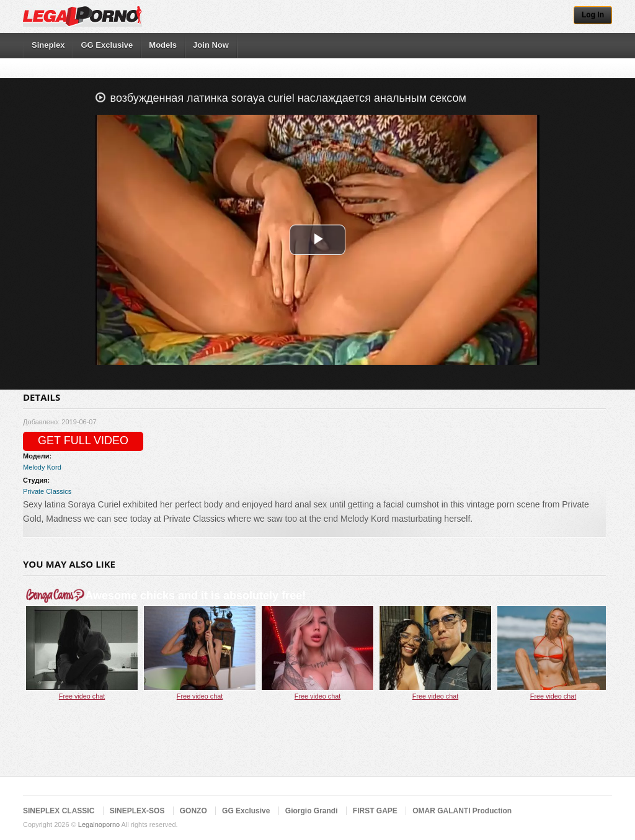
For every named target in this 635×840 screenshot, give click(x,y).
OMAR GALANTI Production (462, 811)
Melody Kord (42, 467)
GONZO (193, 811)
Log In (593, 15)
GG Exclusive (107, 45)
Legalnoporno (99, 824)
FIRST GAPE (375, 811)
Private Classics (47, 491)
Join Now (211, 45)
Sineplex (48, 45)
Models (163, 45)
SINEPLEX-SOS (137, 811)
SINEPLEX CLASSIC (59, 811)
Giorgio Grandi (312, 811)
